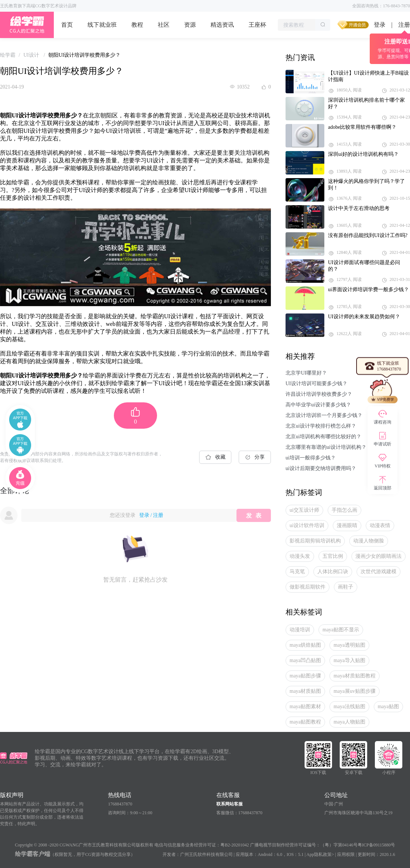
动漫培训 (300, 630)
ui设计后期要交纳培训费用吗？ (321, 468)
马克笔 (297, 572)
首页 (67, 25)
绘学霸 (8, 55)
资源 (190, 25)
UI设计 (32, 55)
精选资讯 (222, 25)
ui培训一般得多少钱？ (311, 458)
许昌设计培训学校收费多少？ (319, 394)
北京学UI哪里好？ (306, 373)
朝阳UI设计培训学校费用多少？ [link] (84, 55)
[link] (8, 55)
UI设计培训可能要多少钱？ (316, 384)
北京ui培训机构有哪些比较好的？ (323, 437)
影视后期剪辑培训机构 (315, 541)
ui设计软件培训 (307, 525)
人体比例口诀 (333, 572)
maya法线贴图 (349, 707)
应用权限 (346, 854)
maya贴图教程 (305, 722)
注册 (158, 515)
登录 (380, 25)
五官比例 (333, 556)
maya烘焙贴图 (305, 645)
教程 (137, 25)
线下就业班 (102, 25)
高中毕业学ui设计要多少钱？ (318, 405)
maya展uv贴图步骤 (354, 691)
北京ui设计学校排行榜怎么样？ (321, 426)
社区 (164, 25)
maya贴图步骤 (305, 676)
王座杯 (257, 25)
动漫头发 (300, 556)
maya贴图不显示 (341, 630)
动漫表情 (380, 525)
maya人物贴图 (349, 722)
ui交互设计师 (304, 510)
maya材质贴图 (305, 691)
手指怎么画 (344, 510)
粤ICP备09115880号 (376, 845)
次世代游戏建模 (379, 572)
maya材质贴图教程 (354, 676)
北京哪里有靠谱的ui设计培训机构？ (326, 447)
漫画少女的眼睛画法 (379, 556)
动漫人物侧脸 (369, 541)
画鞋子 (346, 587)
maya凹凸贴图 (305, 660)
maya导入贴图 (349, 660)
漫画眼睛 (347, 525)
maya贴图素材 (305, 707)
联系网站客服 (230, 804)
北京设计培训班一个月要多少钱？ (324, 415)
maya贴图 (388, 707)
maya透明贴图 (349, 645)
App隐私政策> (320, 854)
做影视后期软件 (307, 587)
